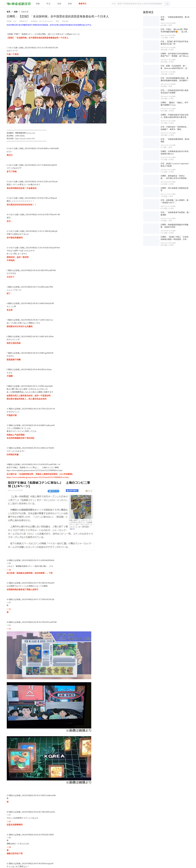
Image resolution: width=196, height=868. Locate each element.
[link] (8, 12)
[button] (137, 4)
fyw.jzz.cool (30, 133)
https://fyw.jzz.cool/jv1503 (25, 139)
